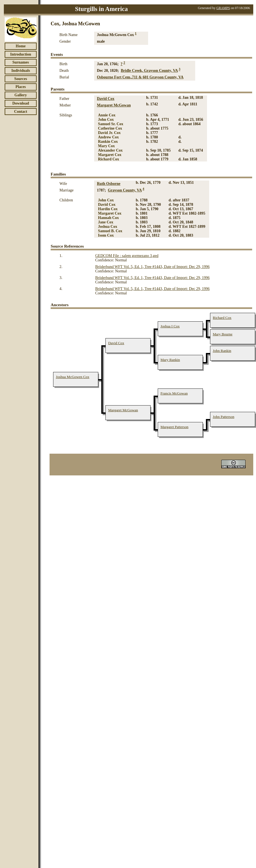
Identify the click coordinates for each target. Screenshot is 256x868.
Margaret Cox (110, 155)
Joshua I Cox (170, 326)
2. (61, 267)
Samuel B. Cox (110, 231)
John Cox (106, 120)
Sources (21, 79)
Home (21, 46)
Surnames (21, 62)
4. (61, 289)
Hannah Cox (108, 218)
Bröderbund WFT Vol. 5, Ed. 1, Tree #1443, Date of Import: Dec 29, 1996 (152, 267)
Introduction (21, 54)
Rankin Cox (108, 142)
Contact (21, 112)
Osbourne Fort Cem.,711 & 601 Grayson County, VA (140, 77)
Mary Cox (106, 146)
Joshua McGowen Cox (73, 377)
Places (21, 87)
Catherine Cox (110, 128)
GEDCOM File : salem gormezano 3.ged (127, 256)
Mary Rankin (170, 360)
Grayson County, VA (125, 190)
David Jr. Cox (109, 133)
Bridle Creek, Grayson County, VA (149, 71)
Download (21, 103)
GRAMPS (223, 8)
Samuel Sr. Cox (111, 124)
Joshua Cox (108, 227)
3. (61, 278)
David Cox (106, 99)
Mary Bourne (223, 334)
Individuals (21, 71)
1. (61, 256)
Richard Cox (109, 159)
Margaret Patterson (175, 427)
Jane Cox (106, 222)
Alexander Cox (110, 150)
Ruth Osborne (109, 184)
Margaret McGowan (114, 105)
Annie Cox (107, 115)
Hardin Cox (108, 209)
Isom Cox (106, 235)
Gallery (21, 95)
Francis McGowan (174, 393)
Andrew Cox (108, 137)
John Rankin (222, 351)
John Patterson (224, 417)
